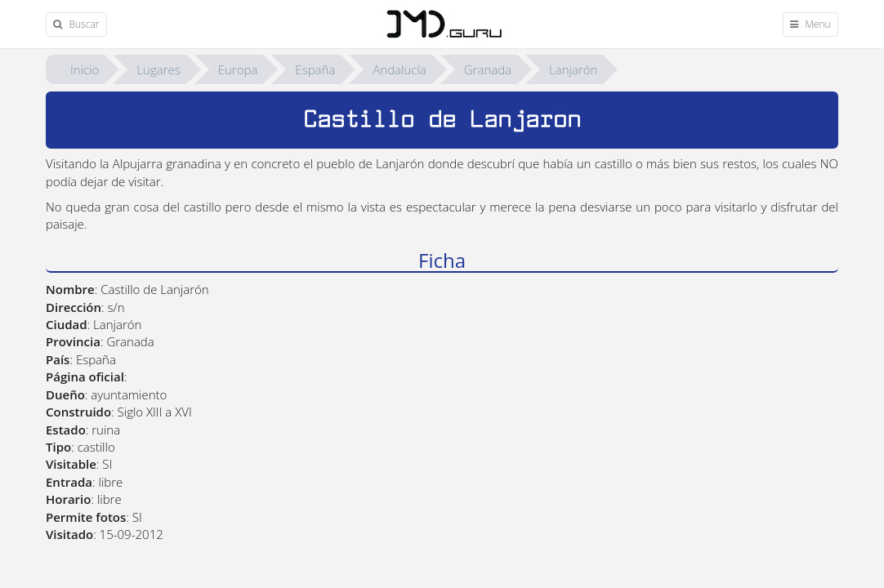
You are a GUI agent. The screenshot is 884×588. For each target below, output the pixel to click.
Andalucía (399, 69)
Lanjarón (573, 69)
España (315, 69)
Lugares (158, 69)
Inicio (85, 69)
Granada (488, 69)
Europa (238, 69)
